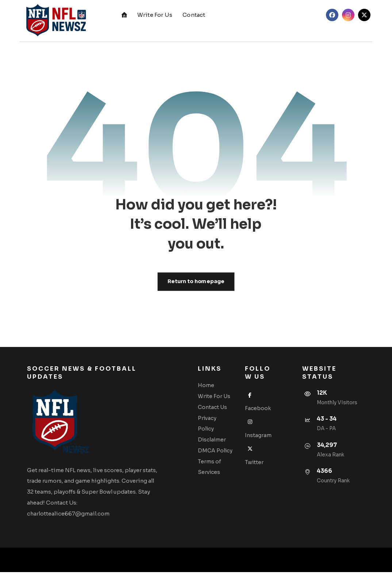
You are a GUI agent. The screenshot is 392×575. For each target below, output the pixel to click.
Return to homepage (196, 282)
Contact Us (217, 409)
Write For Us (219, 398)
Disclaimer (217, 441)
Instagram (258, 438)
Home (211, 387)
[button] (332, 15)
